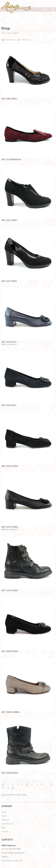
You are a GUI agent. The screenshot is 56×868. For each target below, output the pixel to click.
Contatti (5, 832)
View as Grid (10, 40)
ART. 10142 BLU (9, 405)
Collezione (5, 820)
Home (4, 33)
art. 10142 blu (9, 342)
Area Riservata (7, 824)
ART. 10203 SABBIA (11, 712)
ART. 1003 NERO (9, 99)
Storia (4, 816)
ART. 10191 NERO (10, 590)
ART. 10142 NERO (10, 466)
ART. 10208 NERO (10, 773)
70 (51, 785)
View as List (26, 40)
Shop (10, 33)
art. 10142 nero (10, 527)
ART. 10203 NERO (10, 651)
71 (3, 788)
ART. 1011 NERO (9, 220)
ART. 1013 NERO (9, 281)
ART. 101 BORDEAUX (11, 159)
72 (8, 788)
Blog (3, 828)
